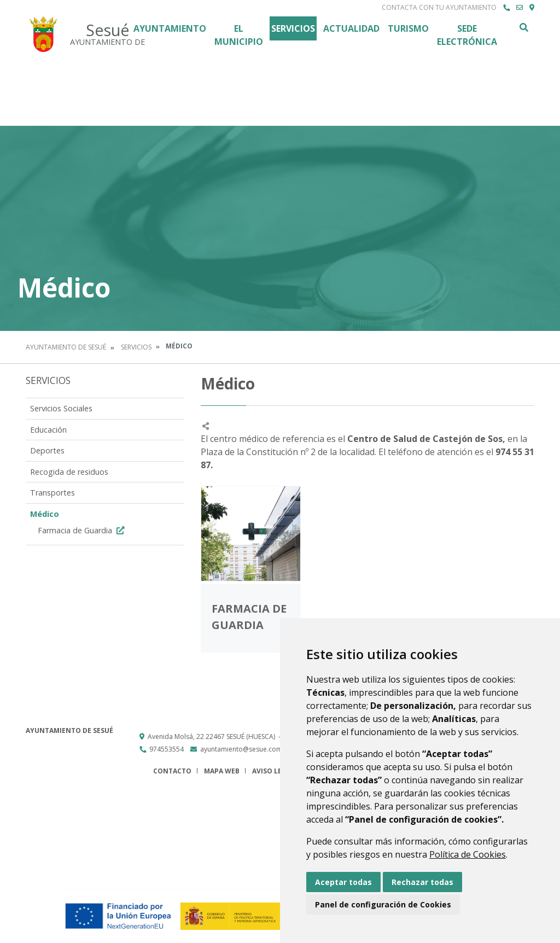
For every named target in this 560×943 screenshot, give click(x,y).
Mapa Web (222, 771)
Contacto (172, 771)
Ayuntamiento (170, 28)
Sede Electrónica (467, 35)
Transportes (52, 493)
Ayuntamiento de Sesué (66, 347)
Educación (48, 430)
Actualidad (351, 28)
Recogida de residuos (69, 472)
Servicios (293, 28)
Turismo (408, 28)
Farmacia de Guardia (82, 530)
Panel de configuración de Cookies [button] (383, 904)
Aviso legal (273, 771)
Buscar (523, 27)
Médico (45, 514)
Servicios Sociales (61, 408)
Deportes (47, 450)
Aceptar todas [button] (343, 882)
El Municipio (239, 35)
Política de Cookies (468, 854)
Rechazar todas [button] (422, 882)
